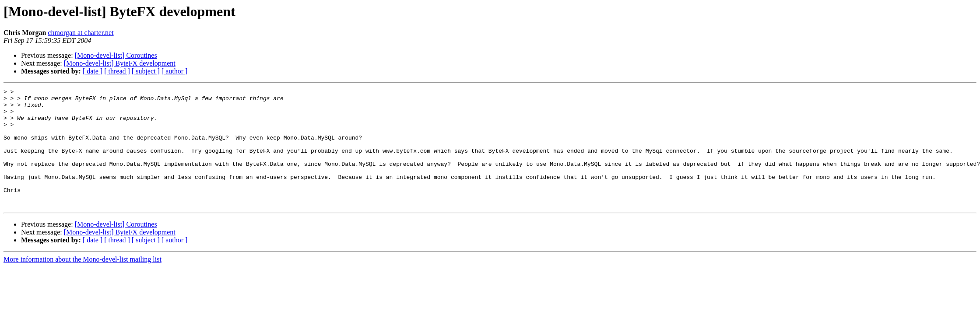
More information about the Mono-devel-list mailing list (83, 283)
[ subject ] (146, 71)
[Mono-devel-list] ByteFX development (120, 63)
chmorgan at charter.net (81, 33)
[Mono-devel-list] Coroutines (116, 55)
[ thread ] (117, 71)
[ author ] (175, 71)
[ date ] (93, 71)
